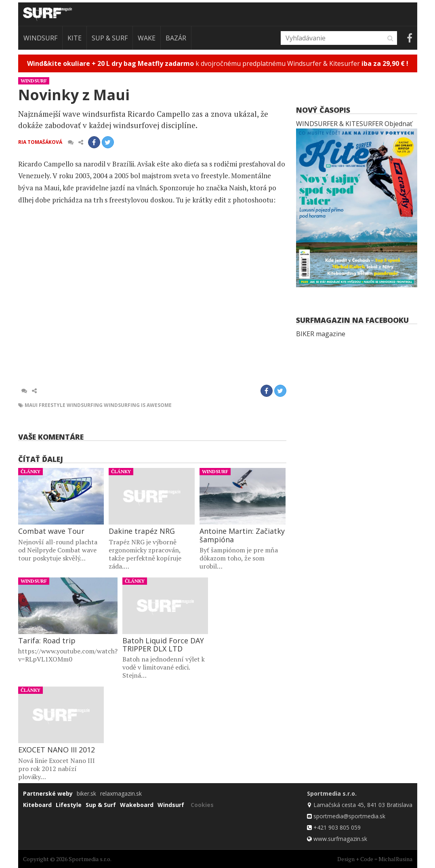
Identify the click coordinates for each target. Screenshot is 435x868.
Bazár (176, 38)
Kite (75, 38)
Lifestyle (69, 805)
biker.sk (86, 793)
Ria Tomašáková (40, 142)
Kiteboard (37, 805)
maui (31, 405)
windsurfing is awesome (138, 405)
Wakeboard (137, 805)
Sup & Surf (110, 38)
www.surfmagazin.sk (340, 839)
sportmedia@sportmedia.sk (349, 816)
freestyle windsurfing (71, 405)
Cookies (202, 805)
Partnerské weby (48, 793)
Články (30, 471)
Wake (147, 38)
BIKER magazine (321, 334)
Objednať (398, 124)
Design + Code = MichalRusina (375, 859)
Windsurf (40, 38)
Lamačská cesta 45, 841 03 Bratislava (363, 805)
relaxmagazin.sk (121, 793)
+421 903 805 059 (337, 827)
